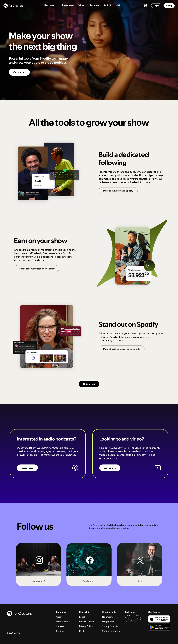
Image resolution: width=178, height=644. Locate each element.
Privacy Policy (86, 626)
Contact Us (62, 631)
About (59, 617)
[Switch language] (146, 6)
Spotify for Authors (112, 631)
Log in (156, 6)
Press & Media (63, 622)
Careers (60, 626)
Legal (82, 617)
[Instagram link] (137, 619)
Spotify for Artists (111, 626)
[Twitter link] (129, 619)
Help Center (108, 617)
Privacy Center (86, 622)
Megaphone (108, 622)
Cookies (83, 631)
